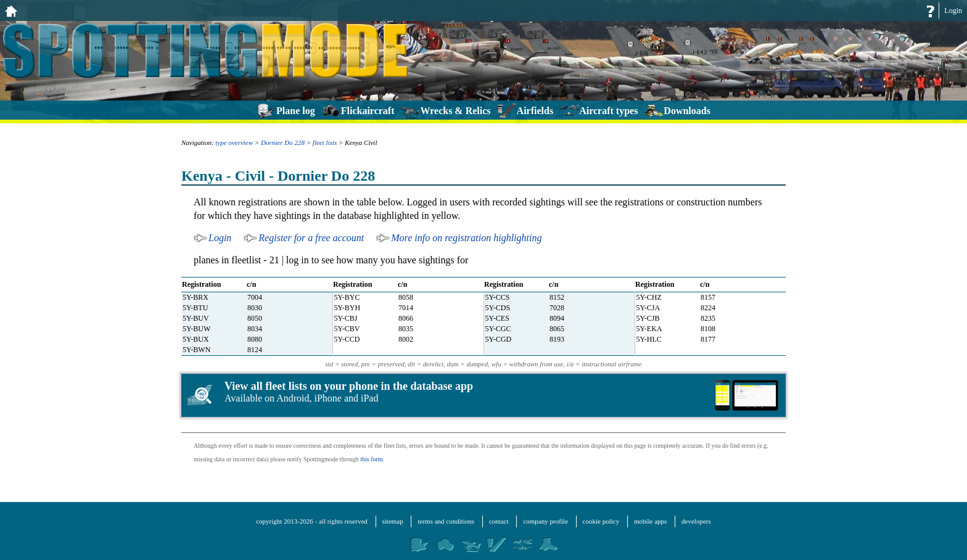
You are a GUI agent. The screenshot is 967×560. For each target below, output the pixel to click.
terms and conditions (446, 521)
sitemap (393, 521)
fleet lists (325, 142)
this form (371, 459)
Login (953, 10)
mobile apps (650, 521)
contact (499, 521)
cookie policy (601, 521)
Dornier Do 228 (283, 142)
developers (696, 521)
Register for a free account (311, 238)
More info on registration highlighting (466, 238)
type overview (234, 142)
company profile (545, 521)
